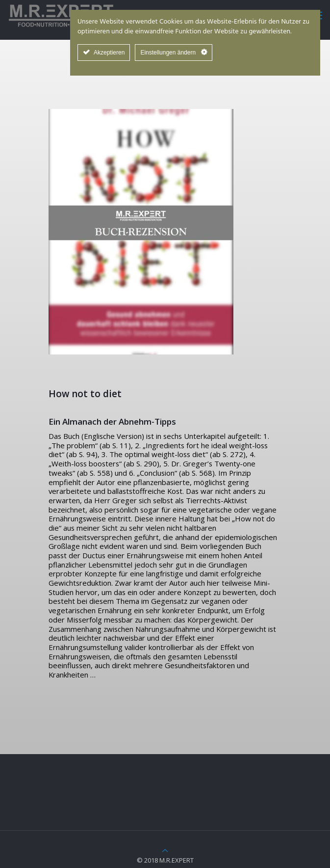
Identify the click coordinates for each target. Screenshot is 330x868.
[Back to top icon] (165, 850)
